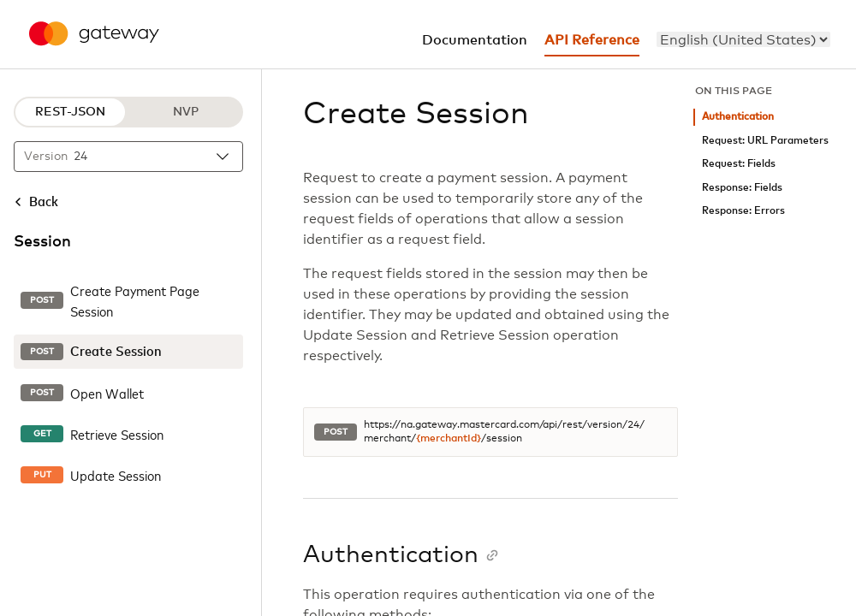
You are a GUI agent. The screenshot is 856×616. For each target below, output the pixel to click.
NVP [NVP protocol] (186, 112)
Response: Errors (743, 211)
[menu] (743, 39)
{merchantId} (449, 439)
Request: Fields (739, 164)
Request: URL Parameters (765, 141)
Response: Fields (742, 188)
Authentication (738, 117)
